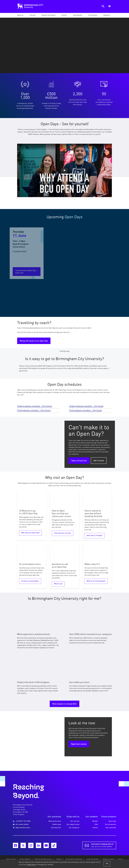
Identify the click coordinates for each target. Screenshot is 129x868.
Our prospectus (111, 824)
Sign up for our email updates (102, 845)
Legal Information (93, 859)
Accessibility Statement (74, 859)
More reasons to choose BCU (64, 704)
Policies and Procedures (43, 859)
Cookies (59, 859)
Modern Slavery (108, 859)
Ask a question (111, 828)
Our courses (75, 821)
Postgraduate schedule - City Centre (34, 411)
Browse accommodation (30, 581)
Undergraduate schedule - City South (86, 406)
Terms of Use (11, 859)
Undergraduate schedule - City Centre (35, 406)
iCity (96, 824)
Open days (112, 821)
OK (107, 864)
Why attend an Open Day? (30, 533)
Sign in (121, 859)
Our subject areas (73, 824)
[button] (20, 15)
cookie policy (31, 865)
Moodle (95, 821)
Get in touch (99, 461)
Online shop (57, 824)
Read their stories (79, 744)
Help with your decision (63, 533)
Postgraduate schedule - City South (86, 411)
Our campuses (74, 828)
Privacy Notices (25, 859)
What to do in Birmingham (96, 581)
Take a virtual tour (79, 461)
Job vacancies (56, 828)
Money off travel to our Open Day (34, 341)
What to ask (58, 584)
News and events (55, 821)
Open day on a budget (94, 536)
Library (95, 828)
